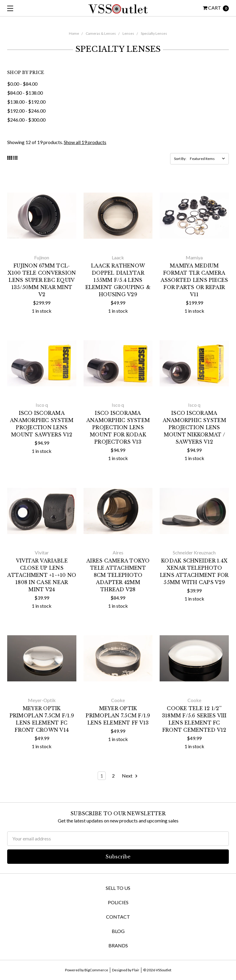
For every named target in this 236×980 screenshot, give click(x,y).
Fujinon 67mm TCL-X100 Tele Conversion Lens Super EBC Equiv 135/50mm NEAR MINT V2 (42, 280)
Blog (118, 931)
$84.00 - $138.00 (25, 93)
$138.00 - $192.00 (26, 102)
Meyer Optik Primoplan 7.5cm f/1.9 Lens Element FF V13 (118, 716)
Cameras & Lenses (101, 33)
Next (130, 776)
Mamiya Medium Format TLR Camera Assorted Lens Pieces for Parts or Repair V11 (194, 280)
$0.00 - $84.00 (22, 84)
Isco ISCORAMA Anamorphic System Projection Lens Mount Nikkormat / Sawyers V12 (194, 427)
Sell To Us (118, 888)
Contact (118, 917)
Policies (118, 902)
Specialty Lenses (154, 33)
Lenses (128, 33)
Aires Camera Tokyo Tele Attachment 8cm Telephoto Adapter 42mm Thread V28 (118, 575)
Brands (118, 945)
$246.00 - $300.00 (26, 120)
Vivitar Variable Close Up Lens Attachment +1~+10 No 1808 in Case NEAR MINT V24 (42, 575)
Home (74, 33)
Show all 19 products (85, 142)
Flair (136, 970)
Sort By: (180, 159)
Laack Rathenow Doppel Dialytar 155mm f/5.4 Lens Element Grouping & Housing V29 (118, 280)
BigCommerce (96, 970)
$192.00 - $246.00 (26, 111)
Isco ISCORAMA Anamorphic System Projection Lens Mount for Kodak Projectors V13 (118, 427)
